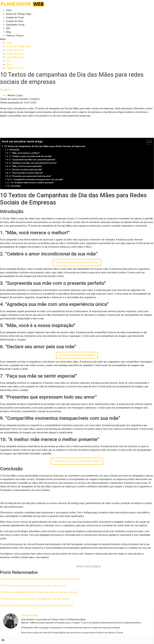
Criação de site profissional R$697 (77, 355)
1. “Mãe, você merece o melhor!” (25, 153)
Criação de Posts (15, 18)
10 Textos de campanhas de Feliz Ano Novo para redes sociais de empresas (41, 579)
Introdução (14, 150)
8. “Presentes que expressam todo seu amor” (30, 176)
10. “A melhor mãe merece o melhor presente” (32, 183)
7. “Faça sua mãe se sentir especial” (26, 173)
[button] (77, 39)
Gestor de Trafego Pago (19, 14)
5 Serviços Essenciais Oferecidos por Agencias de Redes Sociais (35, 599)
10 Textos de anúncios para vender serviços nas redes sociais (33, 586)
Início (9, 10)
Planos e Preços (15, 36)
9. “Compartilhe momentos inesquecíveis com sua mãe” (37, 179)
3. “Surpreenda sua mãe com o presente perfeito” (32, 160)
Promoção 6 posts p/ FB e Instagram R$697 (77, 461)
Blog (8, 32)
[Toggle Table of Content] (147, 142)
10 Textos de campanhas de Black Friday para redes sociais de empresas (39, 592)
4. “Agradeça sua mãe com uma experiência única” (33, 163)
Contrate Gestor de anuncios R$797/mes (77, 262)
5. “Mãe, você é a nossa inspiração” (26, 166)
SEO (8, 28)
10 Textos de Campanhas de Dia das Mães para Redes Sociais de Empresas (45, 146)
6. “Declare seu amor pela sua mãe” (26, 169)
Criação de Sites (15, 21)
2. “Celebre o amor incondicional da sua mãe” (31, 156)
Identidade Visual (15, 25)
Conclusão (15, 186)
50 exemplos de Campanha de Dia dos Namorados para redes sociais (37, 605)
